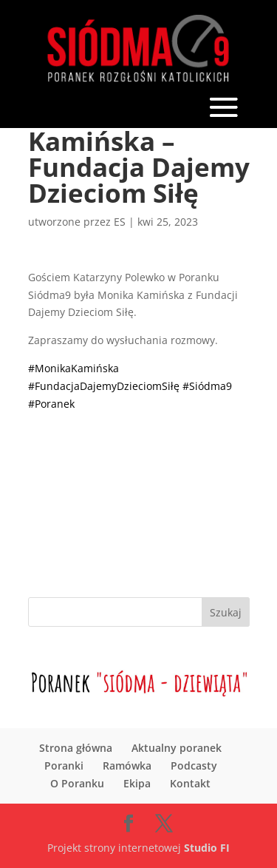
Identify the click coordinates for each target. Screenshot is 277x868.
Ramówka (127, 766)
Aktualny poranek (177, 748)
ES (120, 222)
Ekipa (137, 783)
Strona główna (76, 748)
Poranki (64, 766)
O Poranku (77, 783)
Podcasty (194, 766)
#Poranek (51, 404)
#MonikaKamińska (73, 368)
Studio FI (207, 848)
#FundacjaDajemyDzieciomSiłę (104, 386)
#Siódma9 (207, 386)
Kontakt (190, 783)
